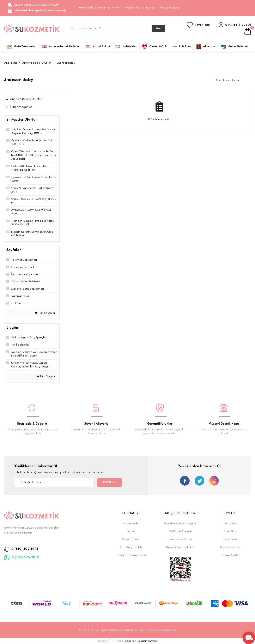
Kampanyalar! (132, 8)
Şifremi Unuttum (230, 547)
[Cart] (248, 31)
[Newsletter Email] (54, 482)
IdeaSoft (103, 641)
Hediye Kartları (230, 555)
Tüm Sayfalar (45, 313)
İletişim (115, 8)
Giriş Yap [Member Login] (231, 25)
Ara (158, 28)
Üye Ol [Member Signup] (246, 25)
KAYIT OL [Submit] (110, 482)
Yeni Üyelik (230, 539)
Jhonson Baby (66, 63)
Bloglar (150, 8)
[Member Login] (221, 25)
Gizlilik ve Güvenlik (181, 532)
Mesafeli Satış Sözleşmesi (181, 524)
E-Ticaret (118, 641)
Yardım (102, 8)
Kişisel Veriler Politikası (181, 547)
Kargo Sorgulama (169, 8)
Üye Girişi (230, 532)
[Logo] (32, 28)
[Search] (117, 29)
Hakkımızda (86, 8)
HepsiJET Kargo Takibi (131, 555)
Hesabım (230, 524)
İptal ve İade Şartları (181, 539)
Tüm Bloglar (46, 376)
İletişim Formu (131, 539)
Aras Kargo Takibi (131, 547)
